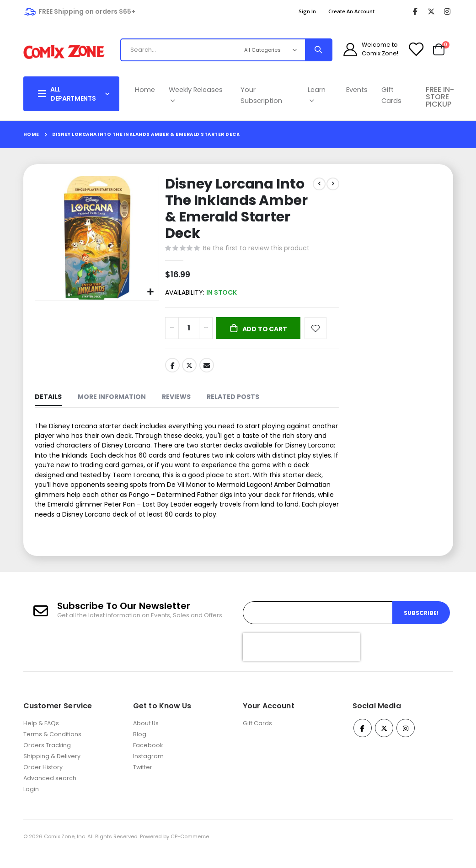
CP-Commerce (190, 851)
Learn (317, 95)
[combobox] (197, 50)
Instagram (148, 771)
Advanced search (50, 793)
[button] (150, 291)
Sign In (307, 11)
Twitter (189, 367)
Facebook (171, 367)
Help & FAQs (41, 738)
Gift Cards (391, 95)
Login (31, 804)
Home (145, 90)
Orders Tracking (47, 760)
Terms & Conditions (52, 749)
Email (206, 367)
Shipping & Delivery (52, 771)
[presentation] (301, 661)
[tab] (48, 401)
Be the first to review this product (255, 249)
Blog (140, 749)
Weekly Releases (196, 95)
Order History (43, 782)
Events (357, 90)
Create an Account (351, 11)
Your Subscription (261, 95)
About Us (146, 738)
